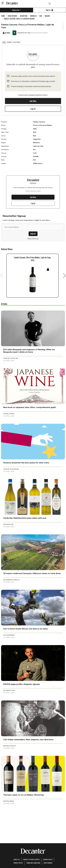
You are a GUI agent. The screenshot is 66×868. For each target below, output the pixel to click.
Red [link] (41, 16)
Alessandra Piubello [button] (12, 580)
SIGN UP (33, 234)
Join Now (33, 101)
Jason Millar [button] (8, 524)
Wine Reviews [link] (12, 16)
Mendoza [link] (33, 16)
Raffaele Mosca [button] (9, 746)
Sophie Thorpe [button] (9, 414)
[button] (12, 42)
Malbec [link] (47, 16)
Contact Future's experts (31, 859)
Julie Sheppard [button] (9, 635)
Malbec (40, 163)
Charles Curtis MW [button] (11, 358)
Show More (33, 239)
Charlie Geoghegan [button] (11, 469)
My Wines (6, 33)
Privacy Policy (18, 863)
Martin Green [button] (8, 801)
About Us (17, 859)
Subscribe (16, 10)
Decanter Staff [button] (9, 691)
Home (3, 16)
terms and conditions (33, 863)
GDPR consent (48, 863)
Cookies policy (48, 859)
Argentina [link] (24, 16)
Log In (33, 109)
